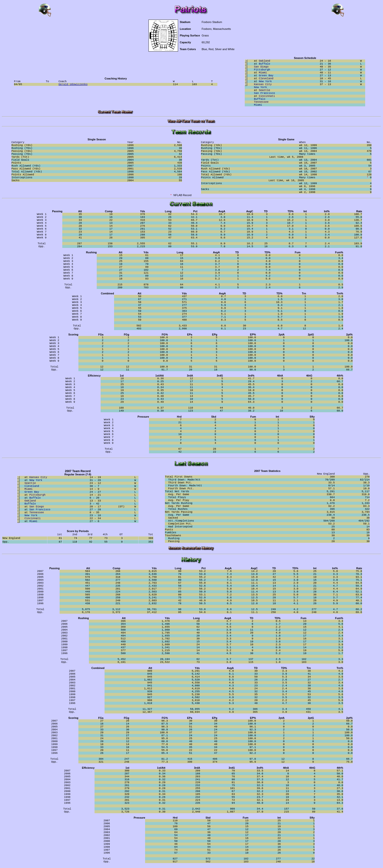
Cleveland (266, 78)
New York (265, 81)
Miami (263, 73)
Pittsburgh (262, 70)
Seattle (265, 90)
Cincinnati (267, 96)
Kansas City (263, 84)
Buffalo (265, 64)
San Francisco (265, 93)
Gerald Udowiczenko (73, 84)
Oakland (265, 61)
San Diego (261, 67)
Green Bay (266, 76)
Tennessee (261, 102)
